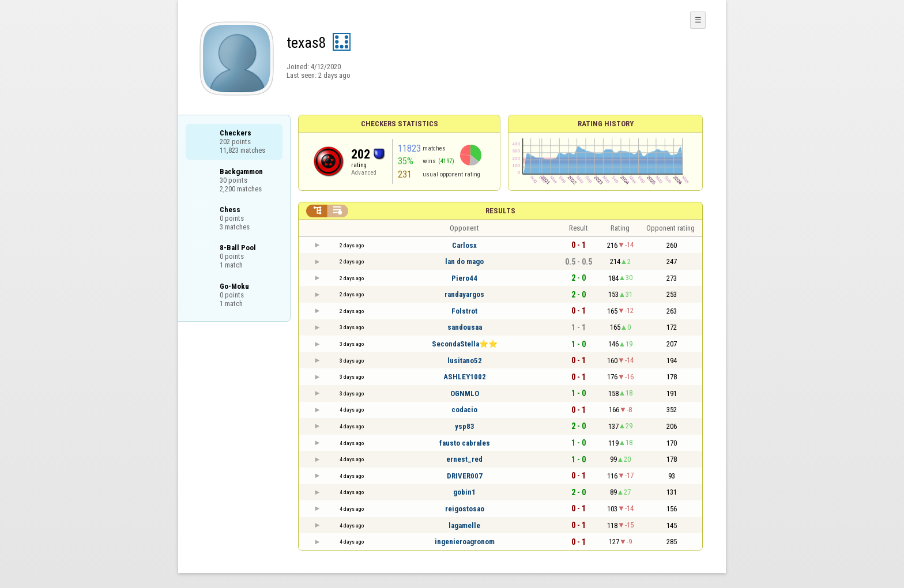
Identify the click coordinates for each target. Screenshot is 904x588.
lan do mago (464, 261)
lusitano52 (465, 361)
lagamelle (464, 525)
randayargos (464, 294)
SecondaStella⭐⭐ (465, 344)
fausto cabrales (465, 443)
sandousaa (465, 327)
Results (500, 211)
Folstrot (464, 311)
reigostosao (465, 509)
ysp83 (465, 426)
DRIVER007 (465, 476)
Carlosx (464, 245)
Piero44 (464, 278)
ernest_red (464, 459)
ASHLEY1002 (465, 377)
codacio (464, 410)
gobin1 (464, 492)
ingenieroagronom (465, 542)
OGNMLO (465, 393)
